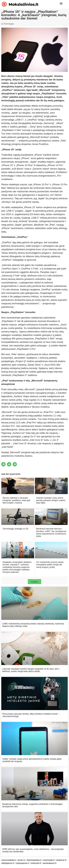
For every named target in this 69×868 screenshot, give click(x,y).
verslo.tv (21, 860)
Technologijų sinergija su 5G (16, 529)
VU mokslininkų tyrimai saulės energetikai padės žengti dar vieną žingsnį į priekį (50, 565)
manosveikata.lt (8, 860)
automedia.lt (49, 860)
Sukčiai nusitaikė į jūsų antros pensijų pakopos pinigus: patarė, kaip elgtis (51, 500)
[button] (61, 3)
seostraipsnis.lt (49, 863)
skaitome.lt (61, 860)
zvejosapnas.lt (22, 863)
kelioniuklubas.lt (34, 860)
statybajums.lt (8, 863)
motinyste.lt (36, 863)
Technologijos (9, 24)
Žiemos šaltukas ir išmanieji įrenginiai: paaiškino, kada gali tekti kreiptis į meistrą (16, 500)
